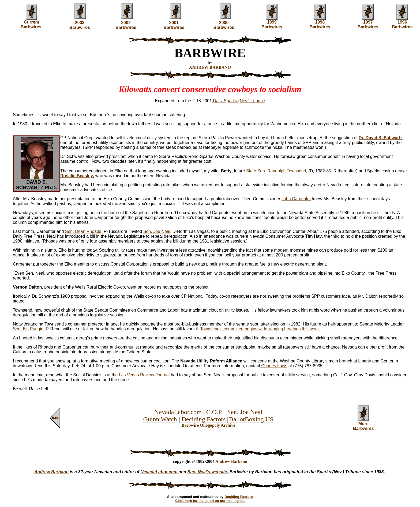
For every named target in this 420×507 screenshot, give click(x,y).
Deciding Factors (204, 419)
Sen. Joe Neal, (157, 231)
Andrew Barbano (231, 461)
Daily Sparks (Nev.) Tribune (239, 101)
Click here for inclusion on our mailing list (210, 501)
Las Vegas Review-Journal (144, 375)
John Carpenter (296, 199)
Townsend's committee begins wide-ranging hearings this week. (261, 329)
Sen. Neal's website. (209, 472)
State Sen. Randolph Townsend (276, 171)
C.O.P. (215, 412)
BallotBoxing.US (251, 419)
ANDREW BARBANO (210, 67)
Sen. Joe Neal (245, 412)
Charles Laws (274, 366)
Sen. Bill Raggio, (29, 329)
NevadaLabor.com (178, 412)
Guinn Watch (160, 419)
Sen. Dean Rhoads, (84, 231)
